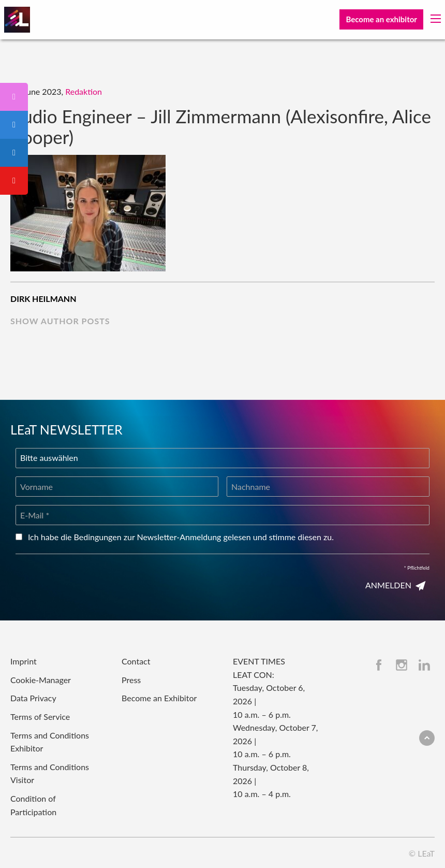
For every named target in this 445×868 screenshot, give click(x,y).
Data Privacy (33, 698)
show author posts (60, 321)
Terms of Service (40, 717)
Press (131, 680)
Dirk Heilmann (43, 299)
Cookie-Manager (41, 680)
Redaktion (84, 91)
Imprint (24, 661)
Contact (136, 661)
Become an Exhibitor (159, 698)
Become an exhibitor (381, 19)
